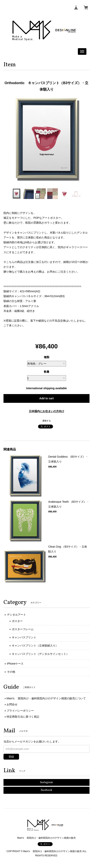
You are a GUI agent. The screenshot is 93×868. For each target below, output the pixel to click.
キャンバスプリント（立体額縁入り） (35, 646)
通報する (47, 421)
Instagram (46, 782)
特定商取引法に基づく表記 (23, 717)
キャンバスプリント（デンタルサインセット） (40, 654)
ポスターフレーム (23, 629)
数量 (47, 372)
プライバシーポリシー (20, 711)
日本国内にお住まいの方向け (47, 411)
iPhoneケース (15, 664)
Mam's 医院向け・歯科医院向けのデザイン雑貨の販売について (46, 698)
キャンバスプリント (24, 637)
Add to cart (47, 398)
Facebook (46, 790)
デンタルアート (17, 615)
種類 (47, 357)
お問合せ (12, 704)
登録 (11, 757)
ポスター (17, 621)
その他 (11, 672)
